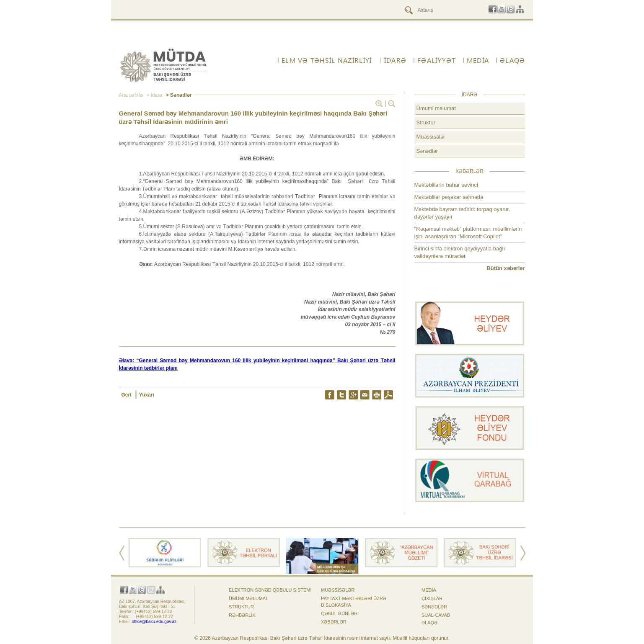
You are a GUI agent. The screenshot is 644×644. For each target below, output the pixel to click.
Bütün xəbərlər (506, 268)
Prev (122, 553)
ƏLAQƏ (512, 60)
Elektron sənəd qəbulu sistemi (270, 590)
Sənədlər (427, 151)
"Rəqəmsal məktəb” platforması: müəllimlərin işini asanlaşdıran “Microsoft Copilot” (468, 233)
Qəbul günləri (340, 613)
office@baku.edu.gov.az (154, 622)
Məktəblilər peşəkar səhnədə (449, 197)
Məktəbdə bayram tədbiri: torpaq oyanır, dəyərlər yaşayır (462, 213)
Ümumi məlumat (436, 108)
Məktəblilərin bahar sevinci (446, 185)
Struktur (426, 122)
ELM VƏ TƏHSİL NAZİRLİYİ (327, 60)
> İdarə (154, 95)
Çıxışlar (432, 598)
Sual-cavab (436, 615)
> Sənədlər (178, 95)
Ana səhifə (131, 95)
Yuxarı (147, 395)
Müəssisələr (431, 137)
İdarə (395, 60)
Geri (127, 395)
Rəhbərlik (242, 615)
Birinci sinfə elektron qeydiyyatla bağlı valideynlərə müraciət (460, 252)
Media (478, 60)
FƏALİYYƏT (437, 60)
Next (523, 553)
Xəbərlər (334, 622)
